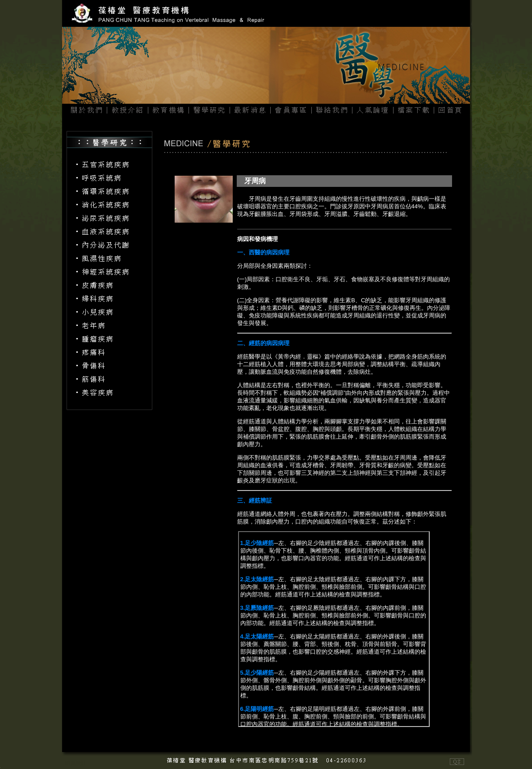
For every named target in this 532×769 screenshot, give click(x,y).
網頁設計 (75, 763)
